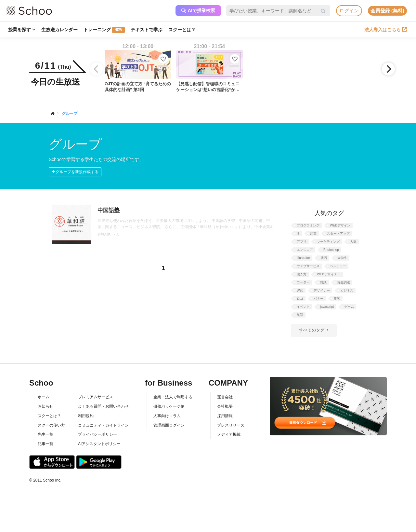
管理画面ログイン (169, 425)
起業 (313, 233)
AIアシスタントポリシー (99, 444)
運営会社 (225, 397)
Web (300, 290)
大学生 (342, 258)
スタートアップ (338, 233)
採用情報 (225, 416)
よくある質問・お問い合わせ (103, 406)
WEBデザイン (340, 225)
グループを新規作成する (75, 172)
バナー (318, 299)
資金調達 (344, 282)
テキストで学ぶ (147, 30)
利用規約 (86, 416)
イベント (303, 307)
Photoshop (331, 250)
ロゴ (300, 299)
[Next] (388, 69)
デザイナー (322, 290)
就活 (324, 258)
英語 (300, 315)
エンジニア (305, 250)
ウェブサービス (308, 266)
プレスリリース (231, 425)
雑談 (323, 282)
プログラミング (308, 225)
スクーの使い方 (51, 425)
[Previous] (97, 69)
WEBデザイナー (329, 274)
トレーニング (104, 30)
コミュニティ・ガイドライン (103, 425)
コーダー (303, 282)
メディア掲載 (229, 434)
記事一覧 (45, 444)
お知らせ (45, 406)
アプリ (302, 242)
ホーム (44, 397)
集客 (337, 299)
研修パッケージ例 (169, 406)
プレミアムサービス (96, 397)
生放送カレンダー (59, 30)
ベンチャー (338, 266)
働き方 (302, 274)
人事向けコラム (167, 416)
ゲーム (349, 307)
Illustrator (303, 258)
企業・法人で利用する (173, 397)
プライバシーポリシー (97, 434)
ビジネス (347, 290)
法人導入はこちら (386, 30)
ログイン (349, 11)
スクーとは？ (182, 30)
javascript (327, 307)
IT (298, 233)
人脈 (353, 242)
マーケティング (328, 242)
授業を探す (22, 30)
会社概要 (225, 406)
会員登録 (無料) (387, 11)
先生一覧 (45, 434)
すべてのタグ (312, 330)
